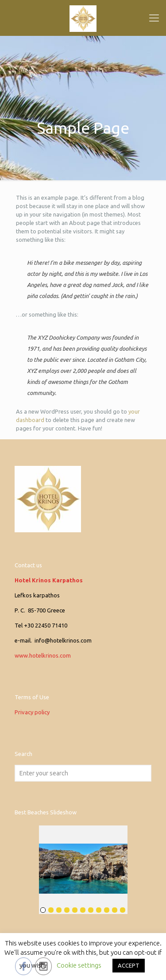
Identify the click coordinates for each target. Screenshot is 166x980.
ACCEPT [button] (129, 965)
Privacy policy (32, 712)
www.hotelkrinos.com (43, 655)
